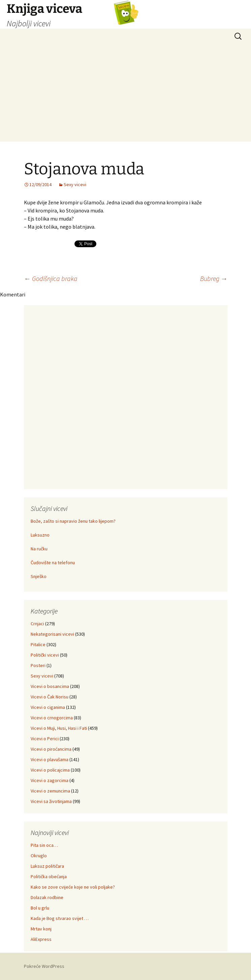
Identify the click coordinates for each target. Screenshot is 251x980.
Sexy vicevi (75, 184)
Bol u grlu (40, 908)
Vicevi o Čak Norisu (50, 697)
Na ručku (39, 549)
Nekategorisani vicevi (52, 634)
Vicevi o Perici (45, 739)
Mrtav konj (41, 929)
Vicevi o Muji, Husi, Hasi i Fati (59, 728)
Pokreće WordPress (44, 966)
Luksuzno (40, 535)
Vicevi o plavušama (50, 759)
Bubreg (214, 278)
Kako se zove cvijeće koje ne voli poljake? (73, 887)
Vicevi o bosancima (50, 686)
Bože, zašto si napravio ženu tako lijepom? (73, 521)
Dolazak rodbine (47, 897)
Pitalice (38, 644)
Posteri (38, 665)
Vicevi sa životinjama (51, 801)
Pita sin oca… (44, 845)
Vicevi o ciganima (48, 707)
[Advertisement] (125, 94)
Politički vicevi (45, 655)
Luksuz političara (47, 866)
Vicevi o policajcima (50, 770)
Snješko (39, 576)
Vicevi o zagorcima (50, 780)
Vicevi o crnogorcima (52, 718)
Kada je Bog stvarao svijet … (60, 918)
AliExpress (41, 939)
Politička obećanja (49, 876)
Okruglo (39, 856)
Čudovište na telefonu (53, 563)
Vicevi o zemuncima (50, 791)
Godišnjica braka (51, 278)
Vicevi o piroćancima (51, 749)
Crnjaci (37, 624)
